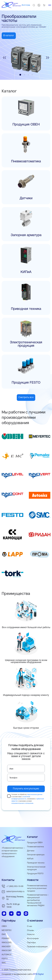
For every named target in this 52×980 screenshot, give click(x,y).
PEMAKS (6, 939)
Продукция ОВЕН (35, 843)
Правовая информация (37, 947)
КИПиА (30, 859)
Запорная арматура (36, 855)
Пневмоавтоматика (35, 847)
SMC (4, 963)
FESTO (5, 959)
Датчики (31, 851)
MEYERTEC (7, 930)
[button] (4, 58)
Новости (31, 935)
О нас (30, 926)
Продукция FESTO (35, 874)
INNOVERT (6, 947)
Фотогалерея (33, 939)
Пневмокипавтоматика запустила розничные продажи (37, 888)
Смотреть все (26, 397)
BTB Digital (38, 974)
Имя (11, 769)
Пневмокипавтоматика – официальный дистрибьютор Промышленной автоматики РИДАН (38, 900)
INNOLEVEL (7, 943)
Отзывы (31, 930)
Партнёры (31, 943)
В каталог (9, 36)
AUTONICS (7, 955)
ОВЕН (4, 926)
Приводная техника (36, 863)
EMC (4, 935)
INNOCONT (7, 951)
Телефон (13, 778)
